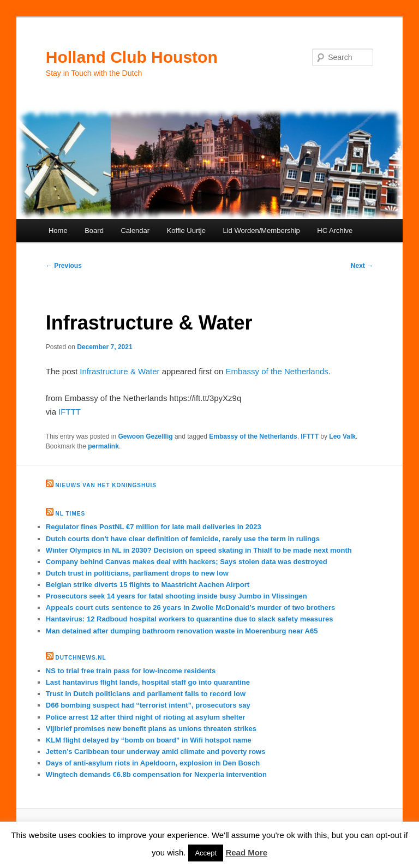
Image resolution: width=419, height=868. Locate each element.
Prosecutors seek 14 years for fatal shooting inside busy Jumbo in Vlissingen (176, 596)
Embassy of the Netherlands (277, 371)
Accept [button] (206, 853)
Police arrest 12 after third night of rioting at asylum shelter (146, 717)
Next (362, 266)
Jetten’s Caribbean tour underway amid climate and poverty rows (156, 752)
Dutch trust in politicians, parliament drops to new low (137, 573)
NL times (70, 514)
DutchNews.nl (81, 658)
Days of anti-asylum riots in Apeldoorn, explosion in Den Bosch (153, 763)
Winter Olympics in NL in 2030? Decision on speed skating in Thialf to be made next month (199, 550)
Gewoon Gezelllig (146, 436)
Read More (246, 852)
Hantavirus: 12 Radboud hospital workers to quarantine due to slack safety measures (190, 619)
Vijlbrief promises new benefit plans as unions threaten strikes (151, 729)
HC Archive (335, 231)
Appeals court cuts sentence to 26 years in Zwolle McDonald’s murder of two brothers (190, 607)
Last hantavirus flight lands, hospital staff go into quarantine (148, 682)
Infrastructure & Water (119, 371)
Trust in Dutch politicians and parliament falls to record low (146, 694)
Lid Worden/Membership (261, 231)
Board (94, 231)
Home (58, 231)
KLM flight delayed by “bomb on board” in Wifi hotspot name (149, 740)
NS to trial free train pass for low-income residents (131, 671)
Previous (64, 266)
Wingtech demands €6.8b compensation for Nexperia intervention (156, 774)
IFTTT (70, 412)
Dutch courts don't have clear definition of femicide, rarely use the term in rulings (183, 539)
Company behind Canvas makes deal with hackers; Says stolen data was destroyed (187, 562)
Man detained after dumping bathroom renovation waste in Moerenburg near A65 (182, 631)
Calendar (135, 231)
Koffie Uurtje (186, 231)
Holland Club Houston (132, 57)
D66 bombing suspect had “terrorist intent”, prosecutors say (148, 705)
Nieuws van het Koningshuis (106, 485)
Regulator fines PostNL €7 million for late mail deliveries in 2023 (154, 527)
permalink (103, 446)
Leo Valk (342, 436)
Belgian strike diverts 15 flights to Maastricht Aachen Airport (148, 585)
